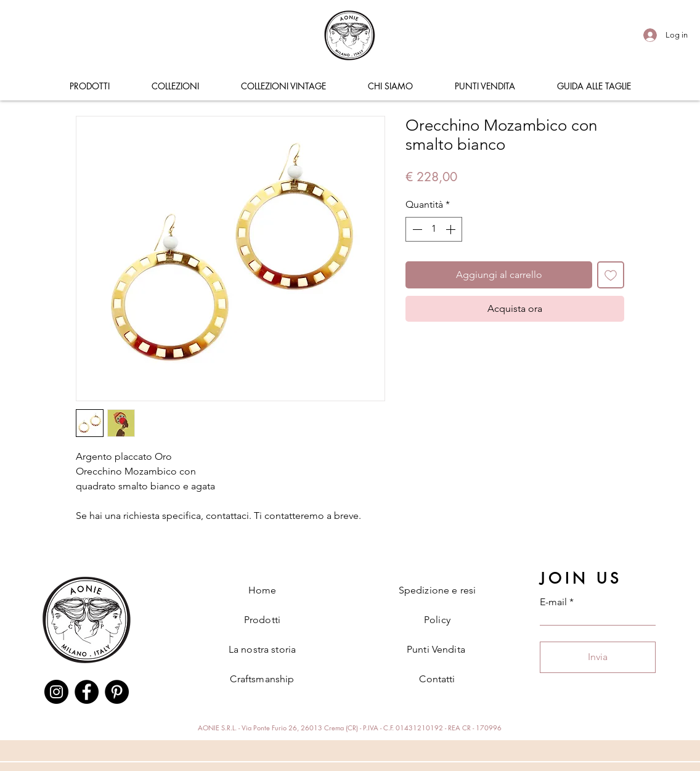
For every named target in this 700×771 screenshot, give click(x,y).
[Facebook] (87, 692)
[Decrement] (416, 229)
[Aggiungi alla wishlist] (611, 275)
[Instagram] (56, 692)
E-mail (553, 602)
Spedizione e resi (437, 590)
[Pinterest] (117, 692)
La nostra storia (262, 649)
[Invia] (598, 657)
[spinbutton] (434, 229)
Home (262, 590)
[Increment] (452, 229)
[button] (89, 86)
